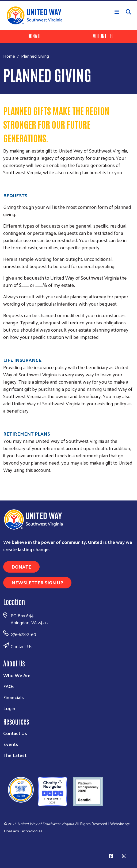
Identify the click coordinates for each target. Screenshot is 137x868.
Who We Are (17, 675)
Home (9, 56)
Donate (34, 36)
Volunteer (103, 36)
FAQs (9, 686)
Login (9, 708)
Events (11, 744)
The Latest (15, 755)
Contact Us (22, 646)
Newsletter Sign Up (37, 582)
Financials (14, 697)
